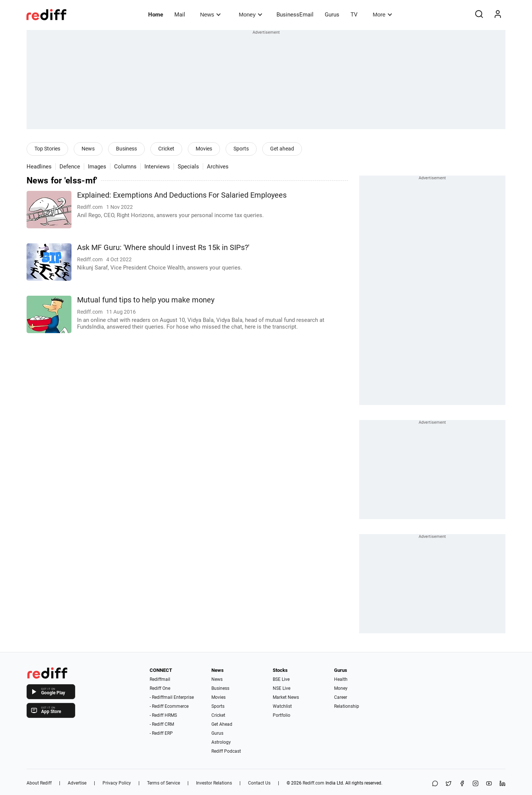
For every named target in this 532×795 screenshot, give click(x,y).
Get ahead (282, 149)
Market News (286, 697)
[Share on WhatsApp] (435, 784)
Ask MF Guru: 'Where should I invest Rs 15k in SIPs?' (163, 248)
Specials (188, 167)
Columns (125, 167)
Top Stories (47, 149)
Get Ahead (222, 724)
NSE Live (282, 688)
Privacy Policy (117, 783)
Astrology (221, 742)
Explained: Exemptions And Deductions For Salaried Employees (182, 195)
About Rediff (39, 783)
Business (126, 149)
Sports (241, 149)
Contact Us (259, 783)
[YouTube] (489, 784)
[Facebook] (462, 784)
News (210, 14)
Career (341, 697)
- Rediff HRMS (163, 715)
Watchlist (282, 706)
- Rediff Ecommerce (169, 706)
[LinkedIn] (502, 784)
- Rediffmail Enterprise (172, 697)
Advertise (77, 783)
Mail (180, 15)
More (382, 14)
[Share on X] (449, 784)
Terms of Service (163, 783)
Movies (204, 149)
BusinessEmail (295, 15)
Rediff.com (314, 783)
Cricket (166, 149)
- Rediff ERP (161, 733)
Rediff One (160, 688)
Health (341, 679)
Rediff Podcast (226, 751)
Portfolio (282, 715)
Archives (218, 167)
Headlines (39, 167)
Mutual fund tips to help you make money (146, 300)
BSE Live (281, 679)
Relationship (347, 706)
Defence (70, 167)
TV (354, 15)
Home (156, 15)
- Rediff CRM (162, 724)
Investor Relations (214, 783)
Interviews (157, 167)
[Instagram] (476, 784)
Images (97, 167)
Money (250, 14)
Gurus (332, 15)
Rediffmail (160, 679)
